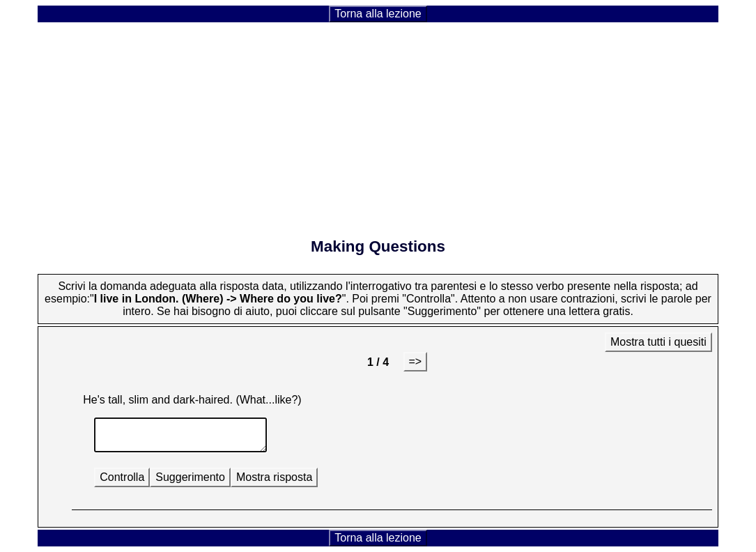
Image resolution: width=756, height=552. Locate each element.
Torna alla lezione (378, 14)
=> (416, 361)
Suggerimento (190, 477)
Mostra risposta (274, 477)
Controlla (122, 477)
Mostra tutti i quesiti (658, 342)
